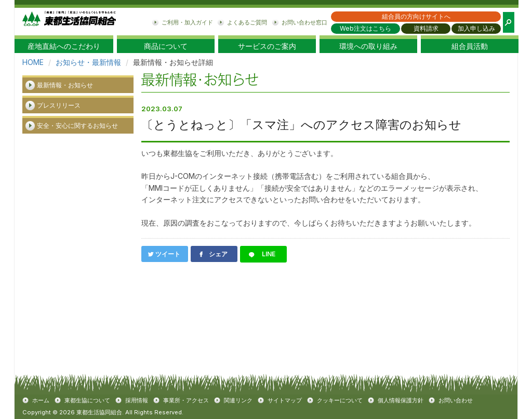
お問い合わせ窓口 (304, 22)
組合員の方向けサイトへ (416, 16)
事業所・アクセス (186, 400)
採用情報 (137, 400)
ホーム (41, 400)
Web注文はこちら (365, 28)
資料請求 (426, 28)
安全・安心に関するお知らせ (77, 126)
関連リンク (238, 400)
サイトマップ (285, 400)
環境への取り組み (368, 46)
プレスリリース (59, 105)
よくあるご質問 (247, 22)
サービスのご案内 (267, 46)
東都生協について (87, 400)
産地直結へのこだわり (64, 46)
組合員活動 (470, 46)
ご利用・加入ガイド (187, 22)
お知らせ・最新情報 (88, 62)
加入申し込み (476, 28)
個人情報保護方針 (401, 400)
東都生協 (69, 22)
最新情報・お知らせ (65, 85)
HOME (33, 62)
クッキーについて (340, 400)
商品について (166, 46)
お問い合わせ (456, 400)
